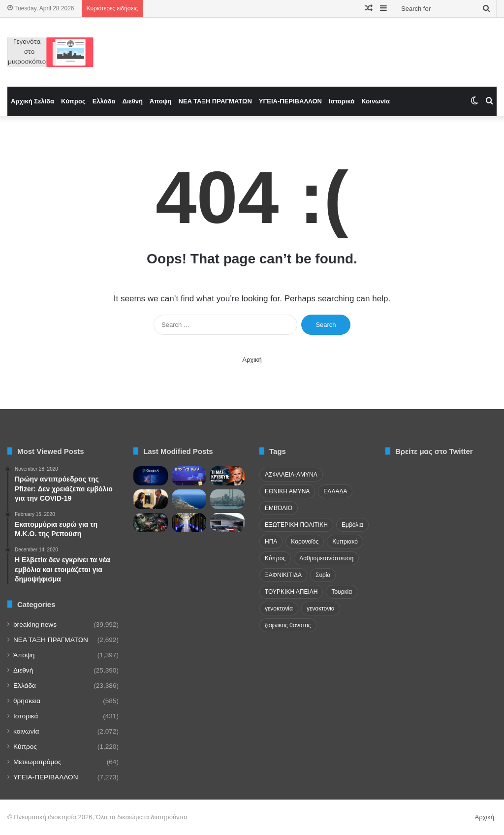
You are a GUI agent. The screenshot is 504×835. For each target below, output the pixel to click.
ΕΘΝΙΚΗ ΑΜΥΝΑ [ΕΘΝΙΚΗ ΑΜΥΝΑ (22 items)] (287, 491)
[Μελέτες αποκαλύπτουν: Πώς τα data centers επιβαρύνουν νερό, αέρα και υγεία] (189, 523)
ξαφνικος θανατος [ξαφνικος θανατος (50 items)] (288, 625)
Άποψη (161, 101)
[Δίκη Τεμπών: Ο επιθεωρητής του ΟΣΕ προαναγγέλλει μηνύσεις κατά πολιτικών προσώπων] (227, 523)
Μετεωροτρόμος (37, 762)
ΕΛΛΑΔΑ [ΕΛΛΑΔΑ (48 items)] (335, 491)
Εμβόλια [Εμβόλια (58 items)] (352, 525)
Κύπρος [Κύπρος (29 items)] (275, 558)
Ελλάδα (104, 101)
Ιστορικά (342, 101)
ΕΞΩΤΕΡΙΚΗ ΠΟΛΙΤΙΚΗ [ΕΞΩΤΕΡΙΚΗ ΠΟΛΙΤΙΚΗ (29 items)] (296, 525)
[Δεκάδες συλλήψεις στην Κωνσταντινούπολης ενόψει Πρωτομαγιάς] (227, 499)
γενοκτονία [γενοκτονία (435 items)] (279, 609)
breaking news (35, 625)
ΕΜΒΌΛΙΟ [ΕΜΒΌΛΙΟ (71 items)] (279, 508)
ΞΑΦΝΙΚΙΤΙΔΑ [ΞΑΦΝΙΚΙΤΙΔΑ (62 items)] (283, 575)
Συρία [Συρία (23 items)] (323, 575)
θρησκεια (27, 701)
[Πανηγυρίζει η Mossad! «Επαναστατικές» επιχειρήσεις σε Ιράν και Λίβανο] (189, 476)
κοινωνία (26, 731)
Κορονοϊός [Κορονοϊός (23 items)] (305, 542)
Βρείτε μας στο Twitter (434, 451)
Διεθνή (133, 101)
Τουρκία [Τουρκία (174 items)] (342, 592)
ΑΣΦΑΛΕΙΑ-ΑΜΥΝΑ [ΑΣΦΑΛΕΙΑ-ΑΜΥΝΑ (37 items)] (291, 475)
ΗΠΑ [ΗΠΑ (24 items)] (271, 542)
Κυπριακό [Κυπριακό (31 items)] (345, 542)
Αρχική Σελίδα (32, 101)
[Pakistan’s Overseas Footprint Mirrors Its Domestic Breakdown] (151, 523)
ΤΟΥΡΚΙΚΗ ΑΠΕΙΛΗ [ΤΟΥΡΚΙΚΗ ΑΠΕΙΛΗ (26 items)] (291, 592)
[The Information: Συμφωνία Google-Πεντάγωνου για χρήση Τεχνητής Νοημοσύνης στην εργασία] (151, 476)
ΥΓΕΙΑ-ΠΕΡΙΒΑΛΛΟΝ (290, 101)
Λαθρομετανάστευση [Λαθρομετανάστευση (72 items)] (326, 558)
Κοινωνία (376, 101)
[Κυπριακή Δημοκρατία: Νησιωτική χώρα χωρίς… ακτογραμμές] (189, 499)
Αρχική (252, 360)
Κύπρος (73, 101)
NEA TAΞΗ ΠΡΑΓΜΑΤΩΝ (215, 101)
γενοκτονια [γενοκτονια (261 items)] (321, 609)
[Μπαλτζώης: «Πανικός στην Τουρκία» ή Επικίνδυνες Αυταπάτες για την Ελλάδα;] (227, 476)
